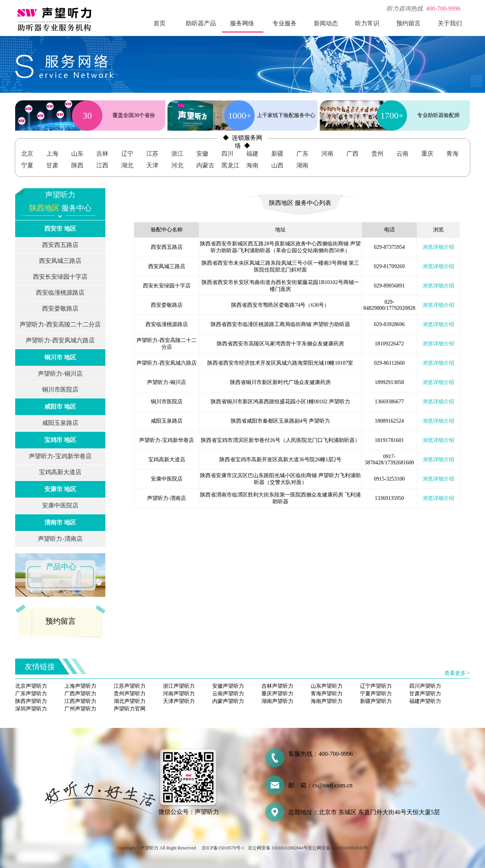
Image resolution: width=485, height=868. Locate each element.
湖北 (127, 165)
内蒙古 (205, 165)
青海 (452, 154)
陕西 (77, 165)
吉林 (102, 154)
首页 (160, 23)
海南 (252, 165)
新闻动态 (326, 23)
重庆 (427, 154)
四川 (227, 154)
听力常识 (367, 23)
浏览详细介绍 (438, 247)
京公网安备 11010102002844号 (278, 848)
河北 (177, 165)
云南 (402, 154)
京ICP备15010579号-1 (223, 848)
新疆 (277, 154)
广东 (302, 154)
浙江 (177, 154)
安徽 (202, 154)
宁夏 (27, 165)
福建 (252, 154)
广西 (352, 154)
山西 (277, 165)
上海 (52, 154)
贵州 (377, 154)
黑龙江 (230, 165)
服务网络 (242, 23)
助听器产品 (201, 23)
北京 (27, 154)
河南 (327, 154)
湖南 (302, 165)
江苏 (152, 154)
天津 (152, 165)
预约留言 (408, 23)
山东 (77, 154)
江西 (102, 165)
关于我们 (450, 23)
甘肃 (52, 165)
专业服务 (285, 23)
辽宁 (127, 154)
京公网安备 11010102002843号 (338, 848)
